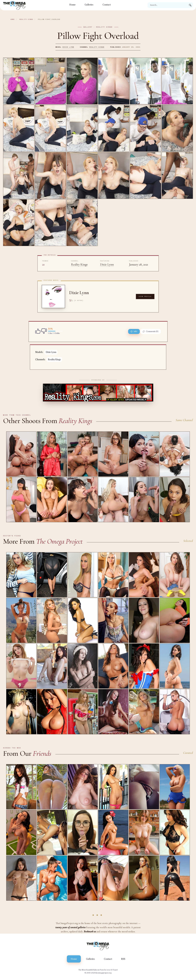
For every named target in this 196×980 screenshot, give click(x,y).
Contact (107, 5)
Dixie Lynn (68, 47)
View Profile (145, 296)
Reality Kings (26, 19)
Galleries (89, 5)
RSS (123, 959)
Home (72, 5)
